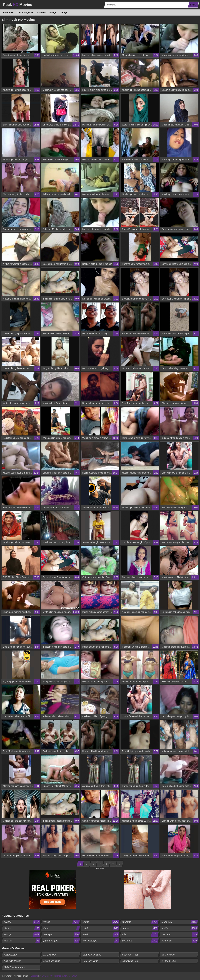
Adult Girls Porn (130, 961)
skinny (22, 928)
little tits (22, 941)
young (101, 922)
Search (193, 5)
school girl (180, 941)
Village (53, 12)
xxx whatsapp (101, 941)
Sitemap (34, 976)
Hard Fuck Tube (52, 961)
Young (63, 12)
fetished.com (11, 955)
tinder (62, 928)
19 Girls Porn (50, 955)
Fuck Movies (18, 5)
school (140, 928)
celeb (101, 928)
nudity (180, 928)
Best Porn (8, 12)
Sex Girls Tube (91, 961)
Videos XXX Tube (92, 955)
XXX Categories (25, 12)
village (62, 922)
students (140, 922)
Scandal (41, 12)
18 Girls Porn (169, 955)
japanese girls (62, 941)
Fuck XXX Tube (130, 955)
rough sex (180, 922)
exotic (101, 934)
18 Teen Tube (169, 961)
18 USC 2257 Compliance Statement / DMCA (58, 976)
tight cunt (140, 941)
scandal (22, 922)
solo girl (22, 934)
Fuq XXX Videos (13, 961)
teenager (62, 934)
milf (140, 934)
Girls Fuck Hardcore (15, 967)
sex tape (180, 934)
